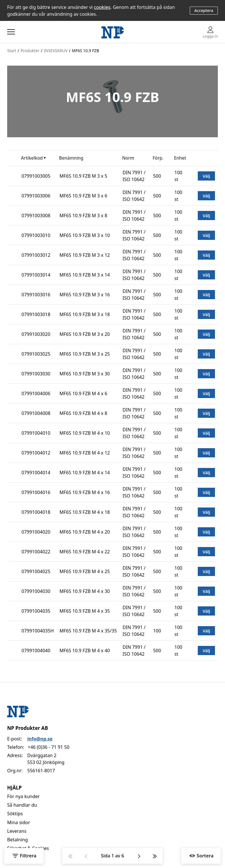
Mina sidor (19, 822)
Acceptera (204, 10)
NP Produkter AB (28, 728)
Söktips (15, 814)
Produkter (30, 51)
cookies (102, 7)
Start (12, 51)
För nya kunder (24, 796)
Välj (206, 176)
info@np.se (40, 739)
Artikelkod (32, 158)
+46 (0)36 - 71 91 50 (49, 747)
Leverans (17, 831)
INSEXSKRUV (56, 51)
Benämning (71, 158)
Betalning (17, 840)
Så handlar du (22, 805)
